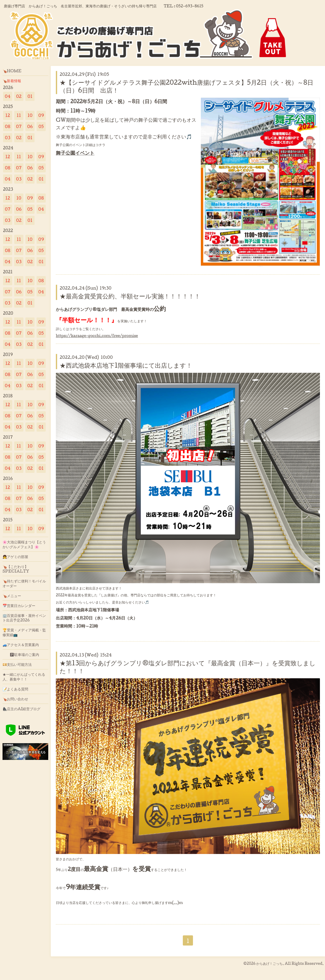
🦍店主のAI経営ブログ (22, 709)
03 (8, 138)
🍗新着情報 (12, 81)
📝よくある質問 (15, 689)
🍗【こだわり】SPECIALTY (16, 569)
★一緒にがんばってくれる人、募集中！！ (24, 676)
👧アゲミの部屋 (15, 557)
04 (8, 96)
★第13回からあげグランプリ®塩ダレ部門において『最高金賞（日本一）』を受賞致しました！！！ (188, 667)
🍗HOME (12, 71)
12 (8, 115)
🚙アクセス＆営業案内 (21, 645)
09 (41, 115)
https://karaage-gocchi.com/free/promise (97, 336)
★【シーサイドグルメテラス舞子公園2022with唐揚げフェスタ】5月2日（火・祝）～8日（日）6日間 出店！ (186, 86)
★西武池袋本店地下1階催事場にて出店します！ (126, 365)
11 (19, 115)
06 (30, 126)
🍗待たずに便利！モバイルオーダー (24, 583)
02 (19, 96)
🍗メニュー (12, 596)
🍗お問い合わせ (15, 699)
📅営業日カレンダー (19, 605)
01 (30, 96)
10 (30, 115)
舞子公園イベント (75, 153)
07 (19, 126)
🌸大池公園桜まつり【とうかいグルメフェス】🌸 (24, 544)
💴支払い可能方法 (17, 664)
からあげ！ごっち (269, 963)
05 (41, 126)
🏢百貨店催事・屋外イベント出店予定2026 (24, 618)
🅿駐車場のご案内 (21, 654)
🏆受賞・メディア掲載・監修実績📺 (24, 632)
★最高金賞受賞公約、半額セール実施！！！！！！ (130, 296)
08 (7, 126)
